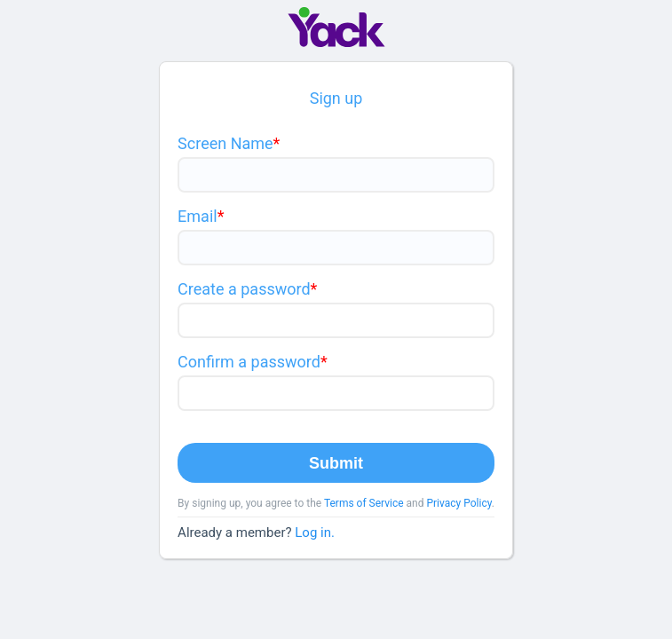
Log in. (315, 532)
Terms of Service (364, 503)
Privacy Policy (459, 503)
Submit (336, 463)
